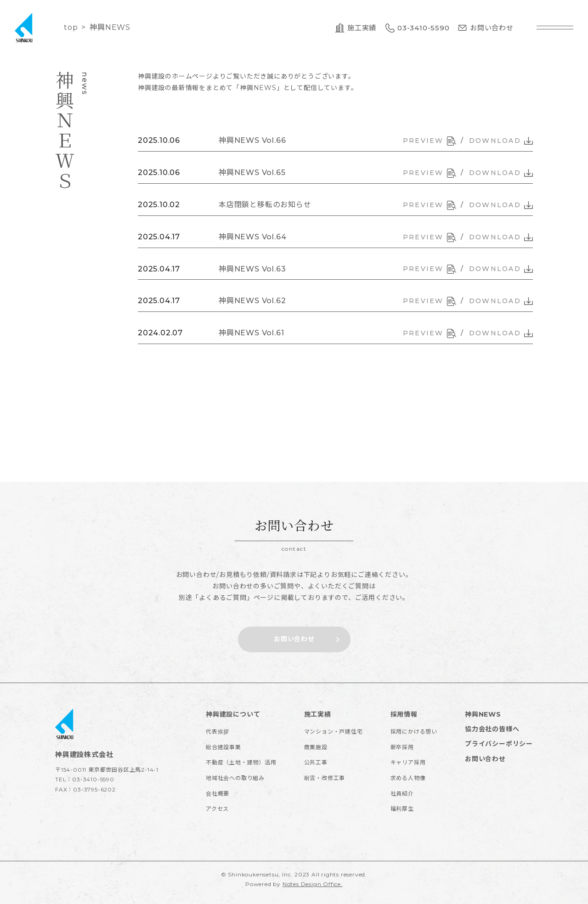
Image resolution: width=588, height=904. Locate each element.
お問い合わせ (485, 759)
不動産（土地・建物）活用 (241, 762)
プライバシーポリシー (499, 744)
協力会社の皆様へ (492, 729)
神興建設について (233, 714)
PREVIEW (430, 141)
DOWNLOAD (501, 141)
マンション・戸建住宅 (334, 732)
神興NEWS (483, 714)
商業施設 (316, 747)
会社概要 (218, 794)
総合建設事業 (223, 747)
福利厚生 (402, 809)
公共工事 (316, 762)
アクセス (217, 809)
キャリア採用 (408, 762)
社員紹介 (402, 794)
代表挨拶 (218, 732)
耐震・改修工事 (325, 778)
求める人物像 (408, 778)
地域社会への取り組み (235, 778)
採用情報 (404, 714)
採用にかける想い (414, 732)
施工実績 (318, 714)
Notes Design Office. (313, 884)
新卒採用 (402, 747)
